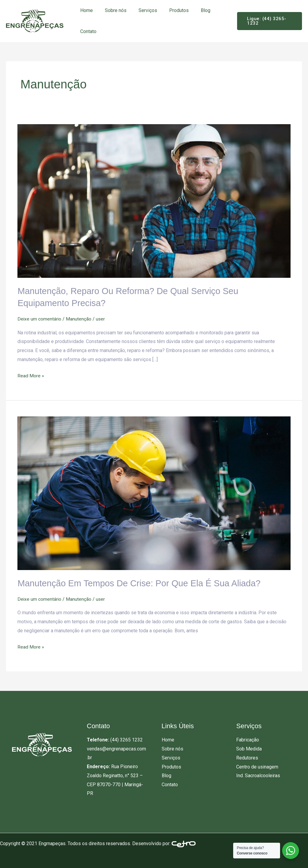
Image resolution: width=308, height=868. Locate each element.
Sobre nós (112, 10)
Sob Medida (249, 748)
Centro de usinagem (257, 766)
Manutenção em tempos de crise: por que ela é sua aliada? (143, 583)
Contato (87, 31)
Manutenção (79, 318)
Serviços (142, 10)
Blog (195, 10)
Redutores (247, 757)
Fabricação (248, 739)
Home (85, 10)
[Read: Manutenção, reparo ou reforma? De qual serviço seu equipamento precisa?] (154, 201)
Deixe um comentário (40, 318)
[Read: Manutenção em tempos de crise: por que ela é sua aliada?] (154, 492)
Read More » (31, 374)
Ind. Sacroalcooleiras (258, 774)
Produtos (171, 10)
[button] (267, 21)
